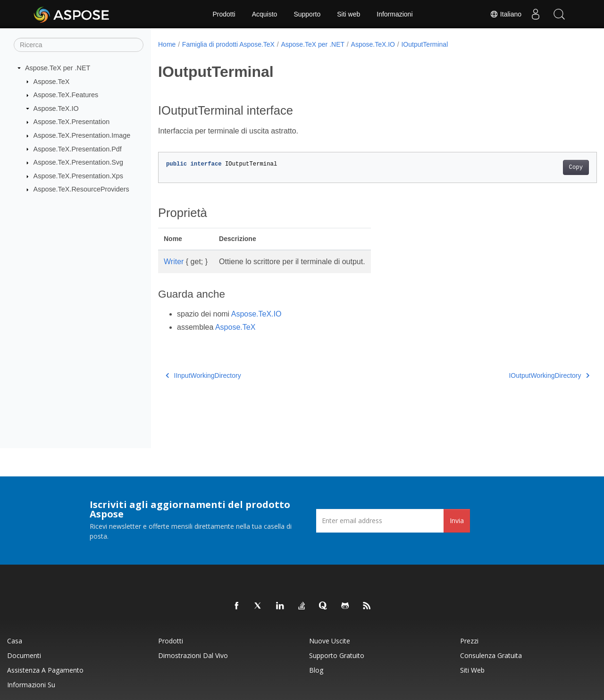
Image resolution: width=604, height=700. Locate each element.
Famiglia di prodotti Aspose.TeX (228, 44)
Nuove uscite (330, 641)
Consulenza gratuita (491, 655)
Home (167, 44)
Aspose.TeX (52, 81)
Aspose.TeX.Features (66, 95)
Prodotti (224, 14)
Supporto (307, 14)
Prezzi (469, 641)
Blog (316, 670)
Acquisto (265, 14)
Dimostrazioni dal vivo (193, 655)
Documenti (24, 655)
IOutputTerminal (424, 44)
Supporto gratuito (337, 655)
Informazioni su (31, 685)
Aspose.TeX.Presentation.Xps (78, 176)
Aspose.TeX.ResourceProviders (81, 189)
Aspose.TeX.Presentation (72, 122)
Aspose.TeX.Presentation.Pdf (78, 149)
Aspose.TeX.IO (56, 108)
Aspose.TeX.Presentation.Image (82, 135)
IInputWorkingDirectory (203, 375)
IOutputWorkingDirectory (519, 375)
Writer (174, 262)
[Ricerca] (79, 45)
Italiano (506, 14)
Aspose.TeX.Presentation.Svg (78, 162)
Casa (15, 641)
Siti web (348, 14)
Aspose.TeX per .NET (58, 68)
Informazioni (394, 14)
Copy (545, 167)
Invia (457, 521)
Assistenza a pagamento (45, 670)
